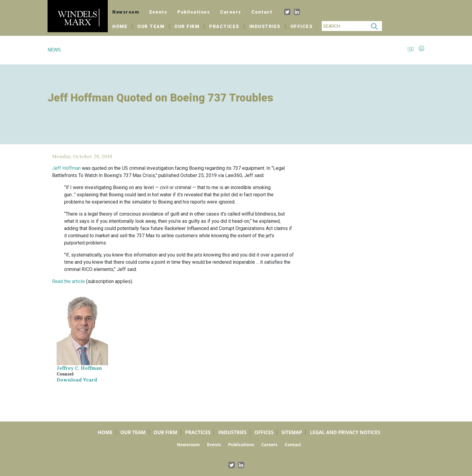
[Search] (344, 26)
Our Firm (187, 26)
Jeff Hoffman (66, 168)
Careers (231, 12)
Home (123, 26)
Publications (194, 12)
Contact (262, 12)
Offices (302, 26)
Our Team (151, 26)
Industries (265, 26)
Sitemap (292, 432)
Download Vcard (77, 380)
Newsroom (126, 12)
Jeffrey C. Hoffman (79, 368)
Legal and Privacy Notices (345, 432)
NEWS (54, 50)
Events (158, 12)
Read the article (68, 281)
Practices (224, 26)
